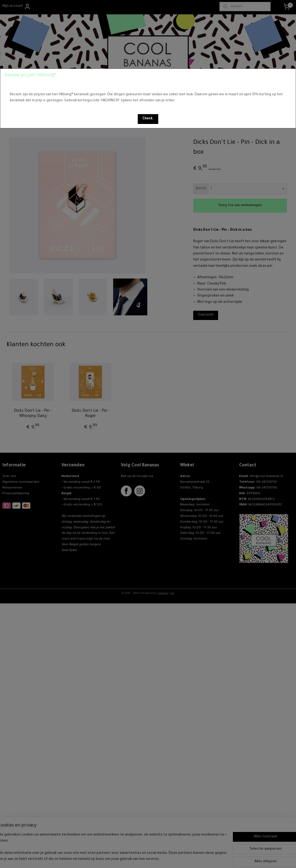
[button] (148, 119)
